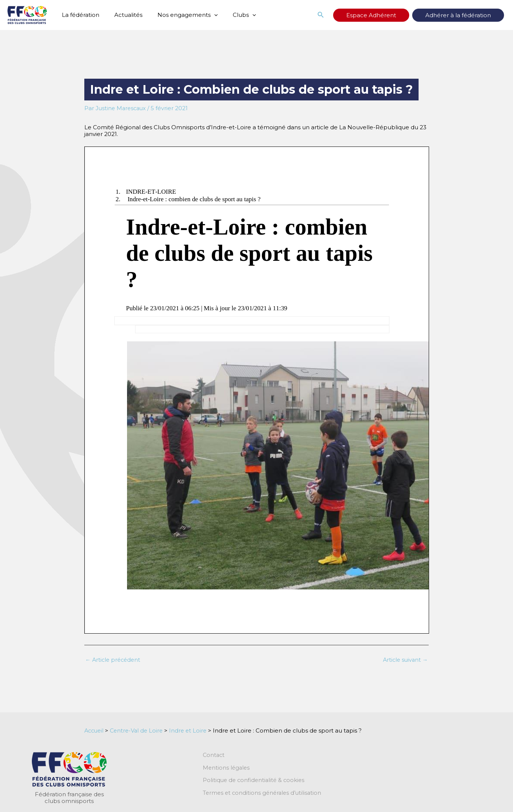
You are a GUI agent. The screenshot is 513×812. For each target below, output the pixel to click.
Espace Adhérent (394, 15)
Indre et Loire (192, 731)
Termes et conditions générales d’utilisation (264, 794)
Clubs (231, 15)
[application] (205, 15)
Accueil (95, 731)
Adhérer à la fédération (466, 15)
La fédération (79, 15)
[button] (351, 15)
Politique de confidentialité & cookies (255, 781)
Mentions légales (227, 768)
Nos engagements (178, 15)
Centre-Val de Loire (139, 731)
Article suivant (405, 660)
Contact (214, 755)
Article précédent (114, 660)
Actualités (123, 15)
